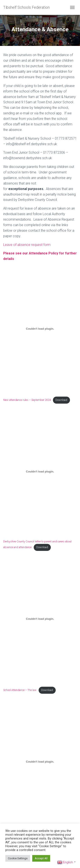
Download (61, 400)
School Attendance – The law (20, 690)
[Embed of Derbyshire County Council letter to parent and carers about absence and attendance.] (40, 471)
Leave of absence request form (27, 245)
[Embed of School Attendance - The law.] (40, 619)
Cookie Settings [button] (18, 858)
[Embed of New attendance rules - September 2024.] (40, 329)
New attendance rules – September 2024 (27, 400)
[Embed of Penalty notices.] (40, 762)
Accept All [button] (41, 858)
